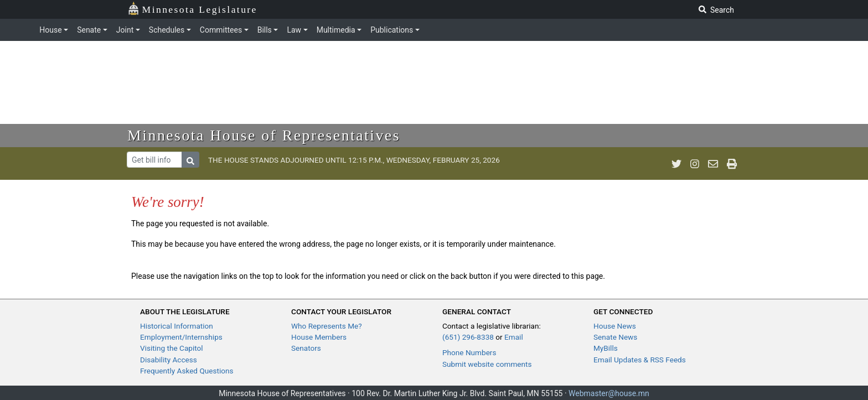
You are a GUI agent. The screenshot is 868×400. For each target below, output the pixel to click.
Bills (265, 30)
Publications (392, 30)
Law (294, 30)
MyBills (606, 348)
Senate (89, 30)
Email (514, 337)
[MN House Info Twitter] (676, 164)
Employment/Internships (181, 337)
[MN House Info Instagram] (695, 164)
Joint (125, 30)
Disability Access (169, 360)
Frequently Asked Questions (187, 371)
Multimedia (336, 30)
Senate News (615, 337)
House (50, 30)
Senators (306, 348)
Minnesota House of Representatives (264, 135)
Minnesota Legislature (192, 9)
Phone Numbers (469, 352)
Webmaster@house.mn (609, 393)
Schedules (167, 30)
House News (615, 326)
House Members (319, 337)
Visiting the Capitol (172, 348)
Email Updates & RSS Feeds (640, 360)
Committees (221, 30)
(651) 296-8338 (468, 337)
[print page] (732, 164)
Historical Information (177, 326)
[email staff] (713, 164)
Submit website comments (487, 364)
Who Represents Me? (327, 326)
